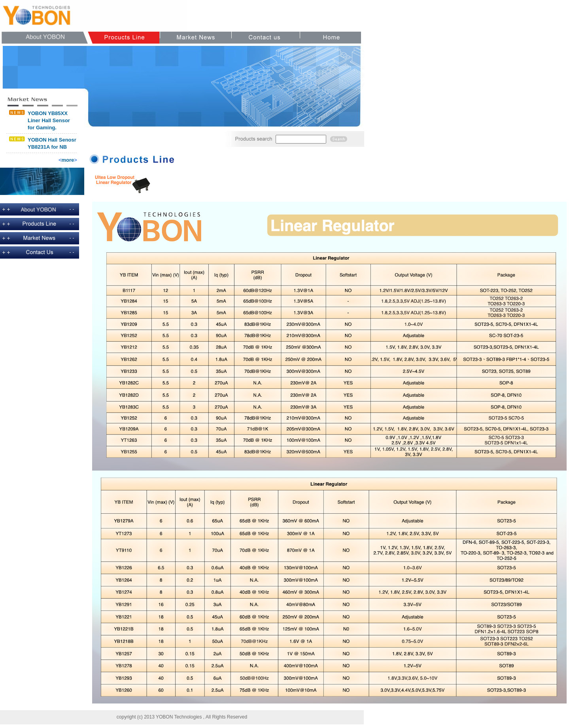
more (68, 160)
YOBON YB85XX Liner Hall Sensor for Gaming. (49, 120)
